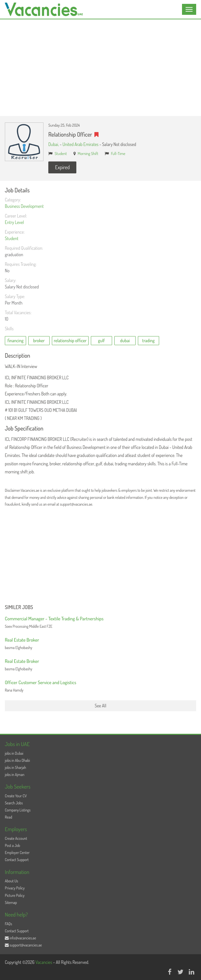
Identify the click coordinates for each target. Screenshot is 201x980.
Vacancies (44, 962)
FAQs (9, 924)
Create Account (16, 838)
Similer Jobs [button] (19, 607)
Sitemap (11, 902)
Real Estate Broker (22, 640)
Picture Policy (15, 895)
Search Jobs (14, 803)
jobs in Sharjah (15, 767)
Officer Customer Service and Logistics (41, 682)
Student (61, 153)
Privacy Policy (15, 888)
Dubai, (54, 144)
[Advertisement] (100, 68)
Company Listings (18, 810)
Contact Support (17, 860)
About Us (11, 881)
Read (9, 817)
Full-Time (118, 153)
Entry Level (14, 222)
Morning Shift (88, 153)
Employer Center (17, 853)
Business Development (24, 206)
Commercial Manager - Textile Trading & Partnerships (54, 619)
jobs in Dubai (14, 753)
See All (100, 706)
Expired (62, 167)
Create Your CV (16, 796)
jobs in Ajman (15, 775)
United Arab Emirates (81, 144)
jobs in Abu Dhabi (17, 760)
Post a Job (12, 845)
